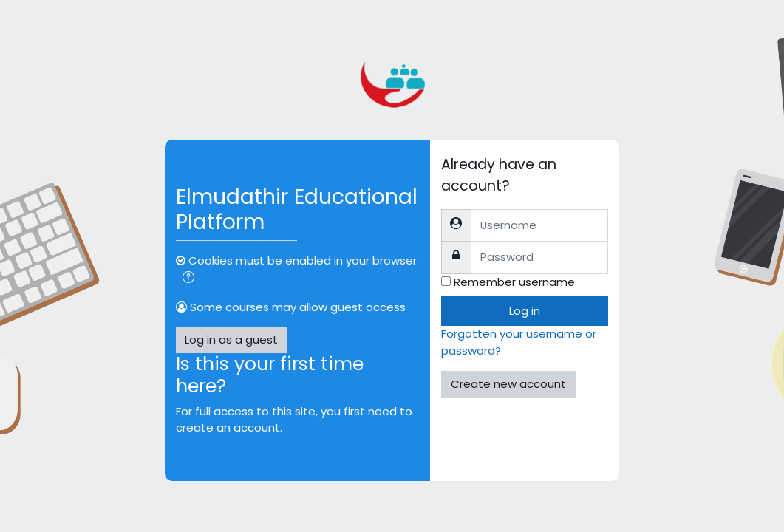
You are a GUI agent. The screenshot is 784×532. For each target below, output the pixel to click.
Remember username (514, 282)
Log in (525, 311)
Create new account (508, 384)
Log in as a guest (231, 340)
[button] (188, 279)
